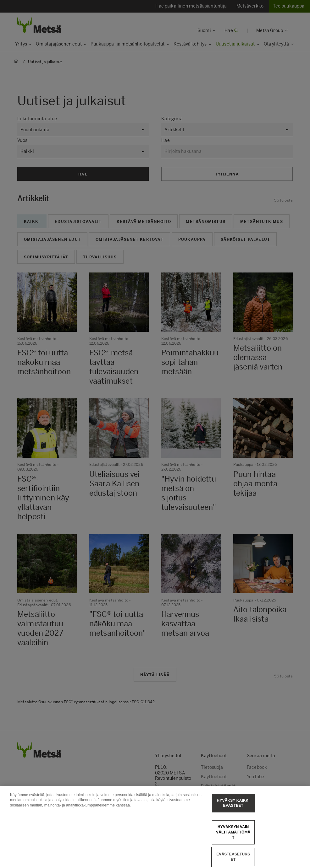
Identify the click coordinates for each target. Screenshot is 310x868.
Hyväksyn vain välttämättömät (233, 844)
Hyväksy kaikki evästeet (233, 814)
